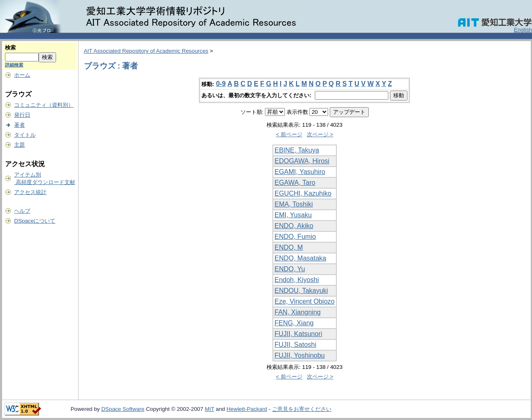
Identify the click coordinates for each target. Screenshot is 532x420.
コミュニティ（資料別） (44, 105)
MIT (210, 409)
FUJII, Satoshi (295, 345)
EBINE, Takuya (297, 150)
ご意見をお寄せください (302, 409)
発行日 (22, 115)
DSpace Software (123, 409)
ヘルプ (22, 211)
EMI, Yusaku (293, 215)
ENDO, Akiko (294, 226)
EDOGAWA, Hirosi (302, 161)
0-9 (221, 84)
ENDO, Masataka (300, 258)
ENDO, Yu (290, 269)
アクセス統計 (30, 192)
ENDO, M (289, 247)
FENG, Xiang (294, 323)
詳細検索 (14, 65)
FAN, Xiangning (298, 312)
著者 (20, 125)
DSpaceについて (35, 221)
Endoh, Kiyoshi (297, 280)
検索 (10, 48)
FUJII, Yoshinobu (300, 355)
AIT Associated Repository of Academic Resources (146, 51)
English (523, 30)
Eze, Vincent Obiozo (305, 301)
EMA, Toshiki (294, 204)
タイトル (25, 135)
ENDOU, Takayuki (301, 291)
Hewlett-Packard (247, 409)
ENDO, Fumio (295, 237)
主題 (20, 145)
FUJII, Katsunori (298, 334)
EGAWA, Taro (295, 183)
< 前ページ (289, 134)
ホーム (22, 75)
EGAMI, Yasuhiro (300, 172)
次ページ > (320, 134)
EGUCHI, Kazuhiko (303, 193)
